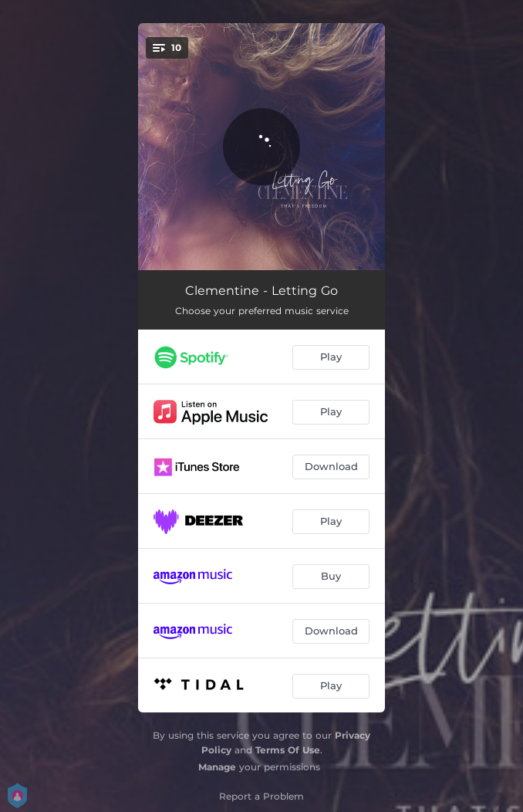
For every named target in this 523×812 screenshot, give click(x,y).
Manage (217, 767)
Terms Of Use (288, 750)
